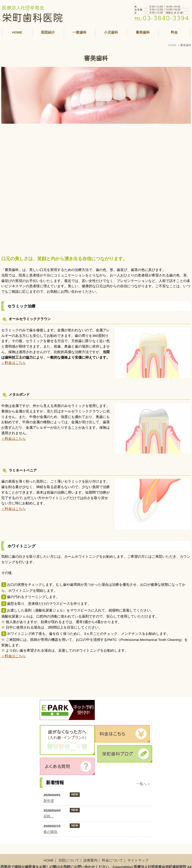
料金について (112, 851)
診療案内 (90, 851)
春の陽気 (50, 832)
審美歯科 (143, 32)
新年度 (49, 801)
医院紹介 (48, 32)
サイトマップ (138, 851)
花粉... (48, 816)
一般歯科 (79, 32)
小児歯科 (111, 32)
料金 (174, 32)
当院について (69, 851)
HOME (17, 32)
